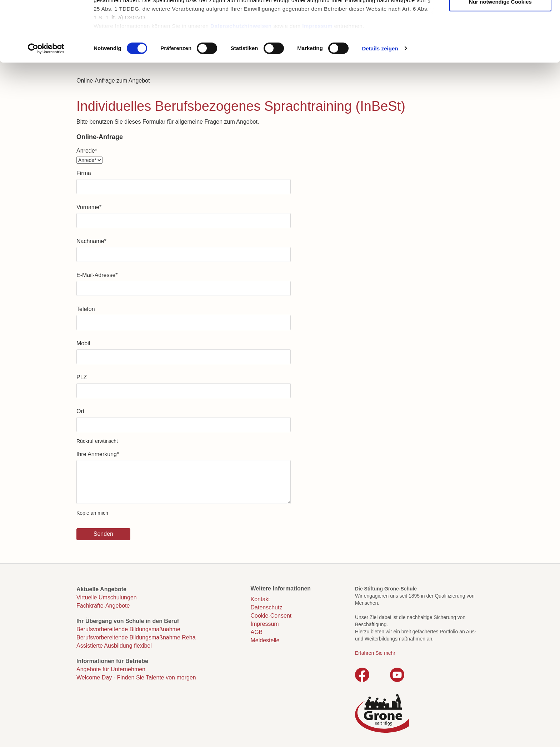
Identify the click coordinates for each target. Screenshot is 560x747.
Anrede (87, 151)
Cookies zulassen (500, 18)
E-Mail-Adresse (97, 275)
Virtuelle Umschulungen (107, 597)
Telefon (86, 309)
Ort (80, 411)
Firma (84, 173)
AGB (257, 632)
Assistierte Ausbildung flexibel (114, 646)
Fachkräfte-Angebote (103, 606)
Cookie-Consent (271, 616)
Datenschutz (267, 607)
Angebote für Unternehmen (111, 669)
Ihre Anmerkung (98, 454)
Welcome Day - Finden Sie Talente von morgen (136, 677)
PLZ (82, 377)
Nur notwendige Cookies (500, 62)
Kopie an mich (92, 513)
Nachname (91, 241)
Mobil (83, 343)
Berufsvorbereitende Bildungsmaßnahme (128, 629)
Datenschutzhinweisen (241, 86)
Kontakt (260, 599)
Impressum (317, 86)
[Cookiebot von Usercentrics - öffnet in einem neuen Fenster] (46, 109)
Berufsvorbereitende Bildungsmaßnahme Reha (136, 637)
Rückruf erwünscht (97, 441)
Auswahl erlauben (500, 40)
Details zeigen (380, 108)
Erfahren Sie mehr (375, 653)
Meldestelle (265, 640)
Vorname (89, 207)
